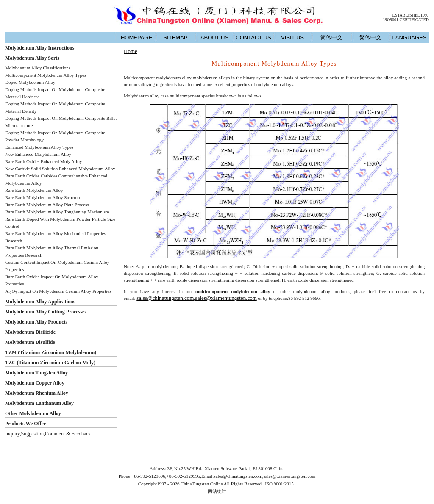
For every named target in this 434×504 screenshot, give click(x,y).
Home (131, 51)
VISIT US (292, 37)
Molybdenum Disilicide (30, 332)
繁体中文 (370, 37)
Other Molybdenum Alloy (33, 413)
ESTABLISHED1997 (411, 15)
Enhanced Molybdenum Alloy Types (39, 147)
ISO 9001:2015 (280, 484)
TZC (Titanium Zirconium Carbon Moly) (50, 363)
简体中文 (331, 37)
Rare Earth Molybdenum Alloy (34, 190)
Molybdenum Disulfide (30, 342)
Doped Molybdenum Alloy (30, 82)
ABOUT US (214, 37)
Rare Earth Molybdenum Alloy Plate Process (47, 205)
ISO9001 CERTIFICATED (406, 20)
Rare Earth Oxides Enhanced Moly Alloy (43, 161)
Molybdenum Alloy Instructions (40, 48)
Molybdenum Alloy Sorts (32, 58)
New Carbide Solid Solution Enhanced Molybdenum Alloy (60, 169)
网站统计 (217, 491)
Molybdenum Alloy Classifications (38, 68)
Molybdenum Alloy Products (36, 322)
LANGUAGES (410, 37)
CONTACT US (253, 37)
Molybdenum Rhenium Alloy (37, 393)
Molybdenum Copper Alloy (35, 383)
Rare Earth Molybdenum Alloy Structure (43, 197)
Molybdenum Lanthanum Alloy (39, 403)
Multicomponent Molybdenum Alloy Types (46, 75)
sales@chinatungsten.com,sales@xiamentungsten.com (197, 298)
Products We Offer (25, 424)
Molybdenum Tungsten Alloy (36, 373)
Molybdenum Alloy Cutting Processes (46, 312)
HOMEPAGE (136, 37)
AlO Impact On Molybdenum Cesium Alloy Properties (58, 291)
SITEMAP (175, 37)
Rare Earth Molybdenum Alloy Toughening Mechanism (57, 212)
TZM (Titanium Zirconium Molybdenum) (51, 352)
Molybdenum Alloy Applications (40, 302)
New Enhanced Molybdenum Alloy (38, 154)
